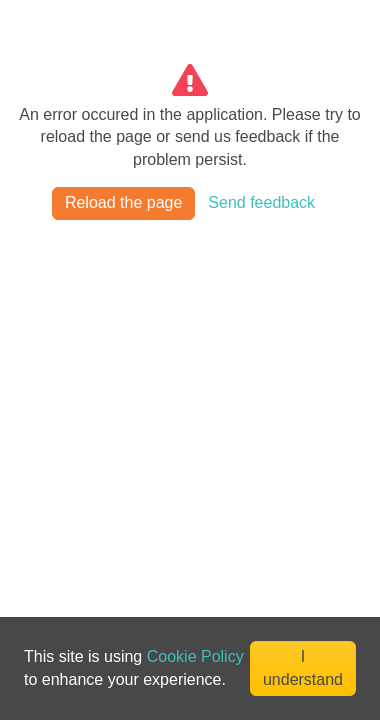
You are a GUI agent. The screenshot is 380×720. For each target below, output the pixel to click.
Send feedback (261, 202)
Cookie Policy (195, 656)
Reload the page (123, 202)
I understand (303, 667)
